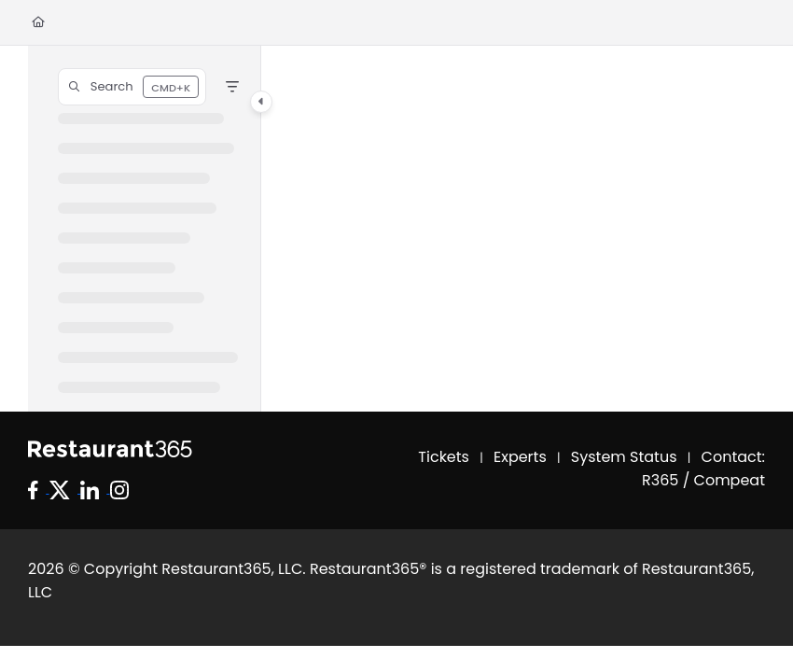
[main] (513, 229)
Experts (520, 457)
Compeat (730, 480)
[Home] (38, 23)
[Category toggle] (261, 102)
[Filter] (232, 87)
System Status (624, 457)
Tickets (444, 457)
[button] (132, 87)
